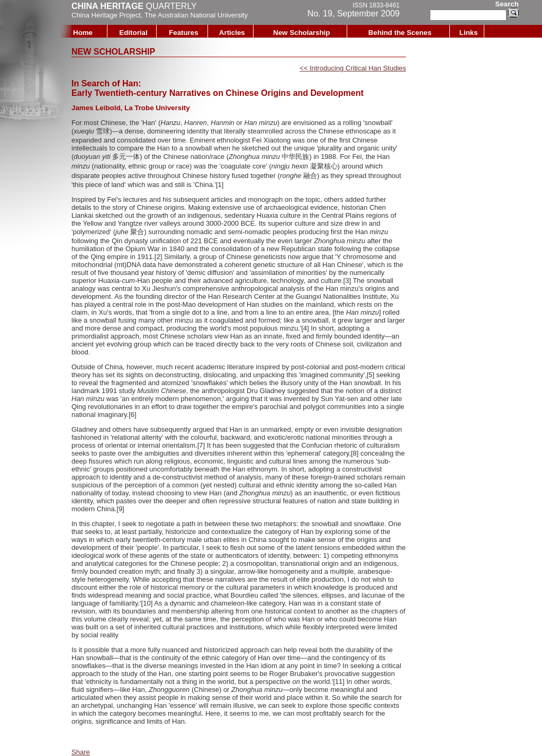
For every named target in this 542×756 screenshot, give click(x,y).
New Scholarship (301, 33)
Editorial (133, 33)
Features (184, 33)
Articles (232, 33)
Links (469, 33)
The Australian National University (196, 15)
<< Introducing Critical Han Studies (353, 68)
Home (83, 33)
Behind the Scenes (400, 33)
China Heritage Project (106, 15)
